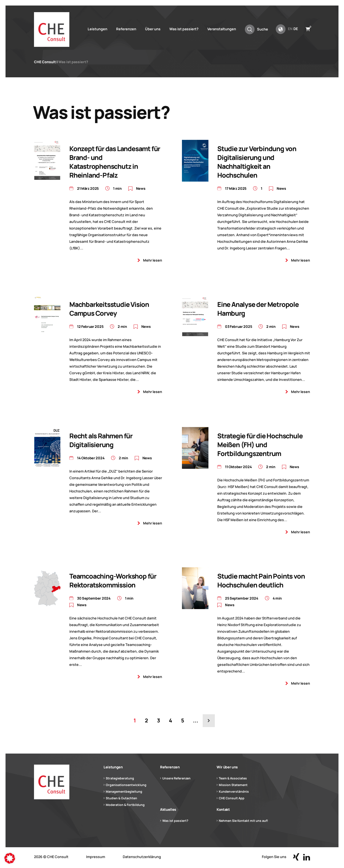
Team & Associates (233, 778)
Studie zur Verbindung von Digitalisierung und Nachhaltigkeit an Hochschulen (257, 162)
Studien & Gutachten (121, 798)
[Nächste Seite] (209, 721)
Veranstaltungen (222, 29)
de (296, 29)
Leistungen (97, 29)
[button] (10, 858)
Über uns (153, 29)
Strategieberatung (120, 778)
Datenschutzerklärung (142, 857)
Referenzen (126, 29)
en (290, 29)
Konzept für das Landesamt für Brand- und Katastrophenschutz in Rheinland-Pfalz (115, 162)
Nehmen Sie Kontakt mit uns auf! (243, 821)
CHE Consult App (232, 798)
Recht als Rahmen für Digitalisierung (101, 440)
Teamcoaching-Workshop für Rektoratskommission (113, 580)
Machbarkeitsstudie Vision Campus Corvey (109, 309)
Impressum (96, 857)
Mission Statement (233, 785)
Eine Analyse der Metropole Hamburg (258, 309)
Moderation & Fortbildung (125, 805)
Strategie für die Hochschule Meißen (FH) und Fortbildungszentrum (260, 445)
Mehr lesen (153, 260)
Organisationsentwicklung (126, 785)
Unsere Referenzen (176, 778)
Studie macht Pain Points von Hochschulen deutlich (261, 580)
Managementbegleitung (124, 791)
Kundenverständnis (234, 791)
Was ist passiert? (184, 29)
